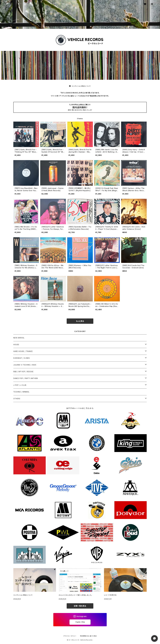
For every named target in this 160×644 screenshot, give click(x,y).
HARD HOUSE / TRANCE (23, 351)
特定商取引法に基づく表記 (88, 636)
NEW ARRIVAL (19, 338)
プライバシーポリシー (70, 636)
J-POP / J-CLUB (20, 385)
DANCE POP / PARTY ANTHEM (26, 378)
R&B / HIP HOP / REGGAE (23, 372)
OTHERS (17, 399)
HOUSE (16, 345)
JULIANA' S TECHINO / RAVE (25, 365)
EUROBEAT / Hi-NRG (22, 358)
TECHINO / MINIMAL (21, 392)
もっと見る (80, 321)
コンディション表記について (80, 86)
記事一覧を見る (80, 606)
